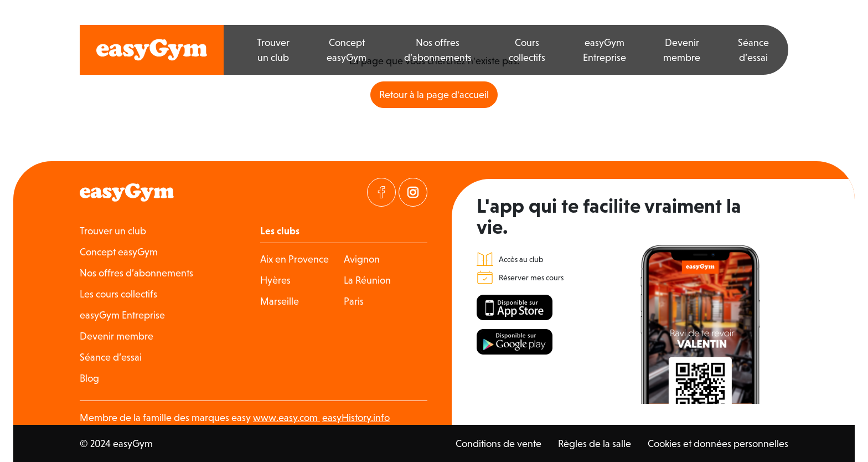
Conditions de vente (498, 443)
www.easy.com (286, 417)
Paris (354, 301)
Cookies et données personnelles (718, 443)
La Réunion (367, 280)
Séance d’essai (753, 50)
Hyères (275, 280)
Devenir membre (682, 50)
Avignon (362, 259)
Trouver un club (273, 50)
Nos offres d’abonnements (438, 50)
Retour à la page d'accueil (434, 94)
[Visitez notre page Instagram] (413, 192)
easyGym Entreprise (604, 50)
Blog (89, 378)
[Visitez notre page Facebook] (381, 192)
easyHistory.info (356, 417)
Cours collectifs (527, 50)
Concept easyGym (347, 50)
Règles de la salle (595, 443)
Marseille (280, 301)
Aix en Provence (294, 259)
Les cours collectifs (118, 294)
